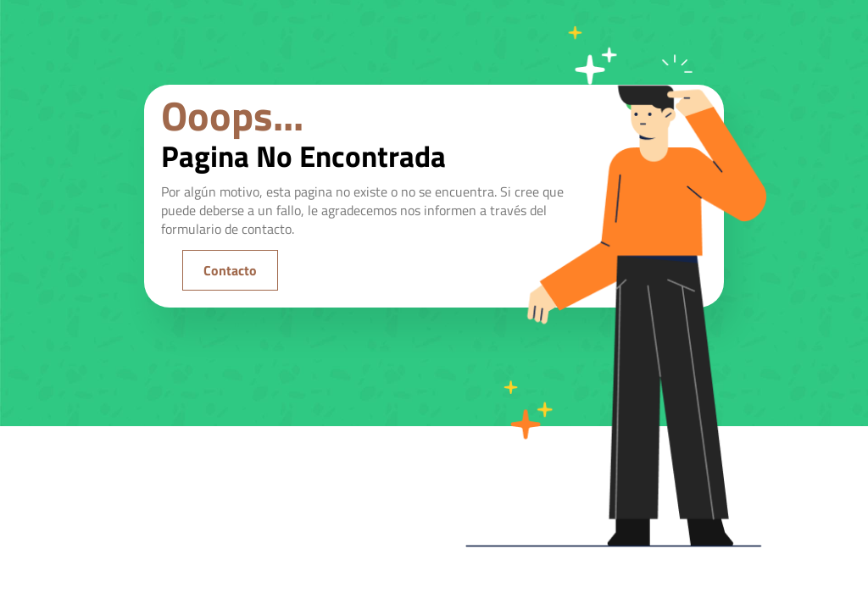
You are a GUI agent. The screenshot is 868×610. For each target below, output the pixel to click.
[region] (220, 455)
